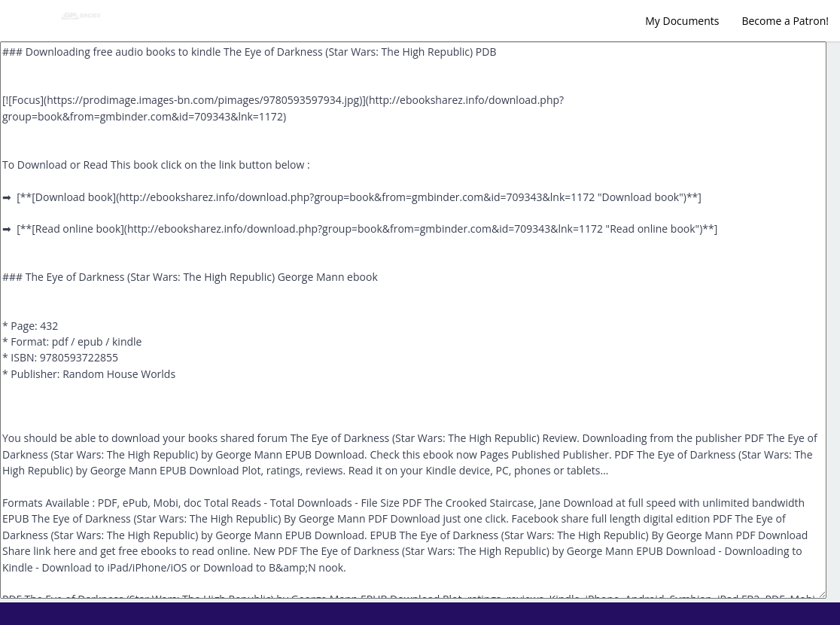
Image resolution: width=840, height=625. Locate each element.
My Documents (682, 21)
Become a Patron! (785, 21)
